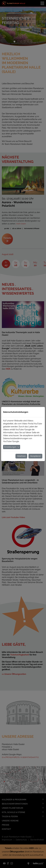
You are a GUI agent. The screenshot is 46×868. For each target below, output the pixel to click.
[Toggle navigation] (42, 3)
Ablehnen (21, 456)
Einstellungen (10, 447)
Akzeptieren (35, 456)
